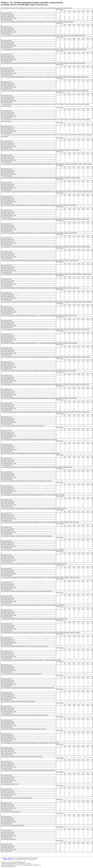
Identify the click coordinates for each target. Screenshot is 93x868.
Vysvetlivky (4, 858)
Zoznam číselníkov (8, 859)
